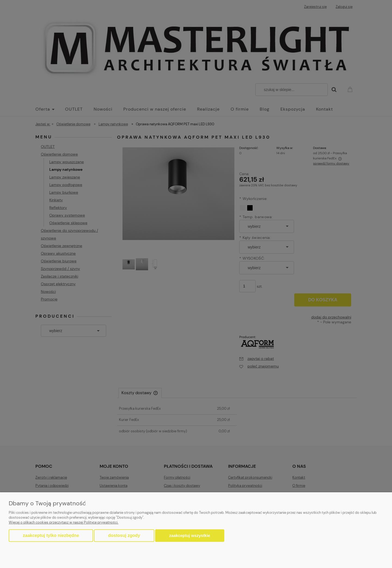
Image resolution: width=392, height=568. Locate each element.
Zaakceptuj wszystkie (190, 535)
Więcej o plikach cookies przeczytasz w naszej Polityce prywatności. (64, 522)
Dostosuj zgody (124, 535)
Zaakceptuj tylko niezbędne (51, 535)
